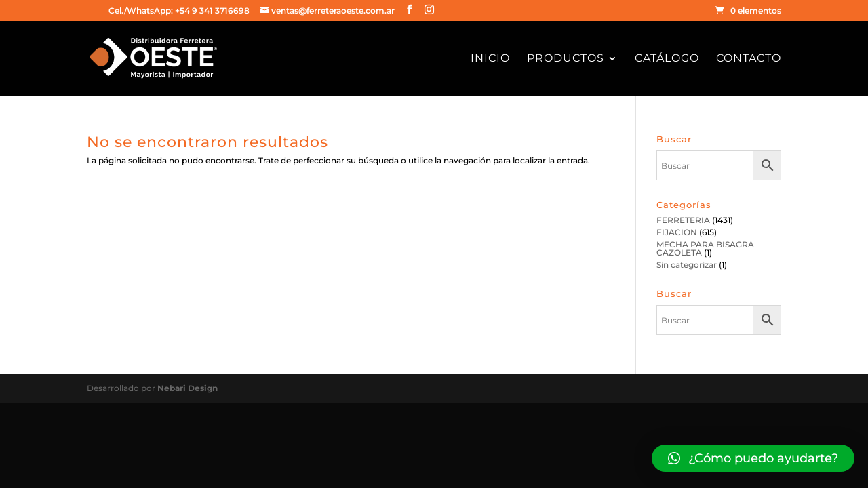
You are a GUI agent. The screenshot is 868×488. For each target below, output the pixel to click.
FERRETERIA (683, 220)
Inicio (490, 59)
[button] (753, 458)
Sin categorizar (687, 265)
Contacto (749, 59)
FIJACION (677, 232)
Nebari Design (188, 388)
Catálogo (667, 59)
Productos (566, 59)
